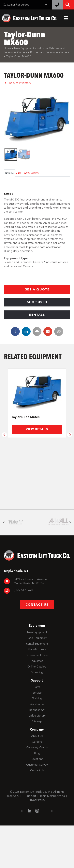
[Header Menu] (66, 18)
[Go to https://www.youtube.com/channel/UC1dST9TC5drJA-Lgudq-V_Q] (45, 853)
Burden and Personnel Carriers (50, 52)
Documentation (31, 173)
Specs (19, 173)
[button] (37, 289)
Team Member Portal (53, 838)
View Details (37, 429)
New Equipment (24, 48)
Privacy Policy (37, 842)
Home (8, 48)
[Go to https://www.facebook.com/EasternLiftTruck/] (22, 853)
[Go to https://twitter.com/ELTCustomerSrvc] (52, 853)
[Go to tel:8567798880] (37, 633)
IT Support (29, 838)
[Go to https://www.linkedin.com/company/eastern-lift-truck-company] (30, 854)
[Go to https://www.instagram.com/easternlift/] (37, 854)
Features (9, 173)
